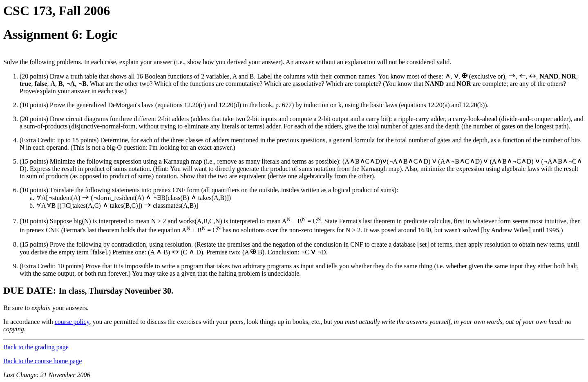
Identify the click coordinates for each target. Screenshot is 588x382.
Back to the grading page (36, 347)
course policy (72, 322)
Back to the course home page (42, 361)
